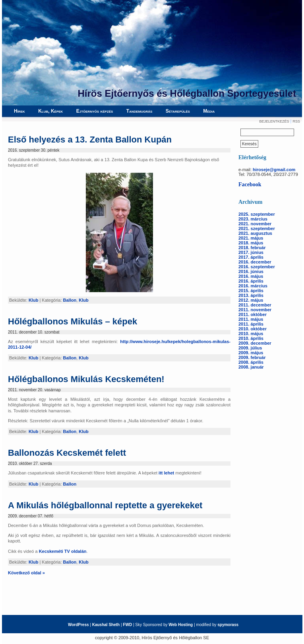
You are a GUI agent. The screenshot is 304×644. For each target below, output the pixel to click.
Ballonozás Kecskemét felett (67, 453)
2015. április (251, 291)
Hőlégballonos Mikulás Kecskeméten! (86, 379)
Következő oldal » (26, 573)
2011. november (255, 310)
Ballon (70, 300)
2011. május (251, 319)
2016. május (251, 276)
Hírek (19, 111)
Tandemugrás (139, 111)
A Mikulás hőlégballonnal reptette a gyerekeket (105, 505)
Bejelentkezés (274, 121)
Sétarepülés (178, 111)
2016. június (251, 271)
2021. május (251, 238)
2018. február (252, 248)
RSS (296, 121)
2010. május (251, 334)
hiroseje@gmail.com (274, 170)
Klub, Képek (50, 111)
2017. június (251, 252)
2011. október (253, 314)
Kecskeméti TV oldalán (63, 551)
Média (209, 111)
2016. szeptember (257, 267)
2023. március (253, 219)
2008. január (251, 367)
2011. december (255, 305)
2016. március (253, 286)
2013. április (251, 295)
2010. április (251, 338)
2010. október (253, 329)
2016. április (251, 281)
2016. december (255, 262)
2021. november (255, 224)
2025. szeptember (257, 214)
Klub (33, 300)
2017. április (251, 257)
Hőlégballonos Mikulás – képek (73, 321)
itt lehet (166, 473)
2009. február (252, 357)
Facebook (250, 184)
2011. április (251, 324)
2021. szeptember (257, 228)
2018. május (251, 243)
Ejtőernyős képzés (95, 111)
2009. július (250, 348)
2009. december (255, 343)
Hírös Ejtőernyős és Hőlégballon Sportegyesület (187, 93)
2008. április (251, 362)
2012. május (251, 300)
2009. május (251, 353)
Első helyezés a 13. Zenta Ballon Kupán (90, 140)
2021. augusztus (255, 233)
